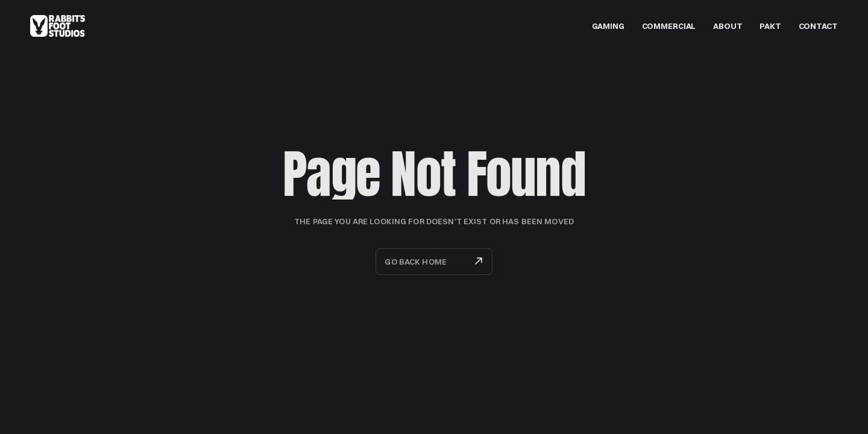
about (728, 26)
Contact (818, 26)
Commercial (669, 26)
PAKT (770, 26)
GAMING (608, 26)
